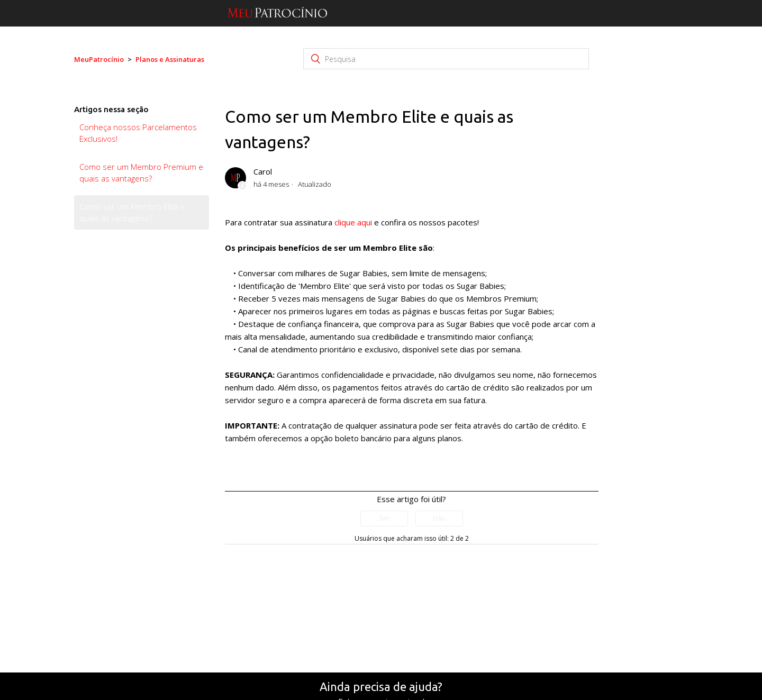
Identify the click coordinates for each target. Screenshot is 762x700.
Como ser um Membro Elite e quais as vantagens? (132, 212)
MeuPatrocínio (99, 59)
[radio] (384, 519)
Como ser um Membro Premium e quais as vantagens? (141, 173)
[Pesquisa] (446, 59)
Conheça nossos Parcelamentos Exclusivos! (138, 133)
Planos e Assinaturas (170, 59)
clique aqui (353, 222)
